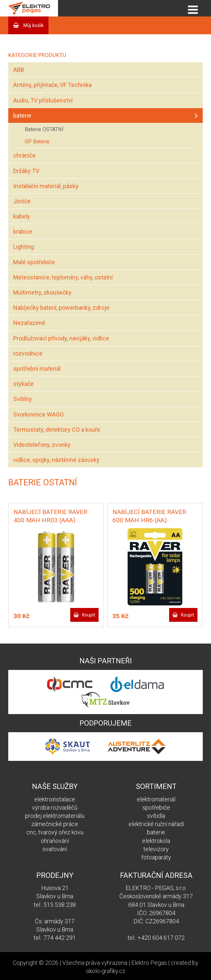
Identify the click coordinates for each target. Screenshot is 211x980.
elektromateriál (156, 799)
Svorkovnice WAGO (38, 414)
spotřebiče (156, 807)
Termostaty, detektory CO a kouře (57, 430)
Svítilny (23, 399)
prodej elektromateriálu (55, 816)
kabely (22, 216)
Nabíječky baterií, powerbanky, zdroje (61, 308)
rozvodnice (28, 353)
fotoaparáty (156, 857)
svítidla (156, 816)
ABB (19, 70)
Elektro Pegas (149, 963)
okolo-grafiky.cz (106, 971)
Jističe (22, 201)
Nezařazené (29, 323)
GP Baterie (37, 142)
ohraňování (55, 841)
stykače (23, 384)
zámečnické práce (55, 824)
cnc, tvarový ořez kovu (55, 832)
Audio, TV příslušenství (43, 100)
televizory (156, 849)
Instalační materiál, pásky (46, 186)
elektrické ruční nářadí (156, 824)
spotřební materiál (37, 369)
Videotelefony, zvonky (42, 445)
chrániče (24, 155)
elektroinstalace (55, 799)
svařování (55, 849)
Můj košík (33, 25)
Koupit (89, 615)
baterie (22, 115)
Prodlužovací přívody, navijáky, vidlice (61, 338)
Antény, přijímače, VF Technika (52, 85)
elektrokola (156, 841)
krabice (23, 231)
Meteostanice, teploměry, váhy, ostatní (63, 277)
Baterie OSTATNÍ (44, 129)
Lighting (24, 247)
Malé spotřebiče (34, 262)
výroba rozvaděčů (55, 807)
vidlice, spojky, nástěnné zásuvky (56, 460)
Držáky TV (26, 171)
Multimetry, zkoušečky (42, 292)
